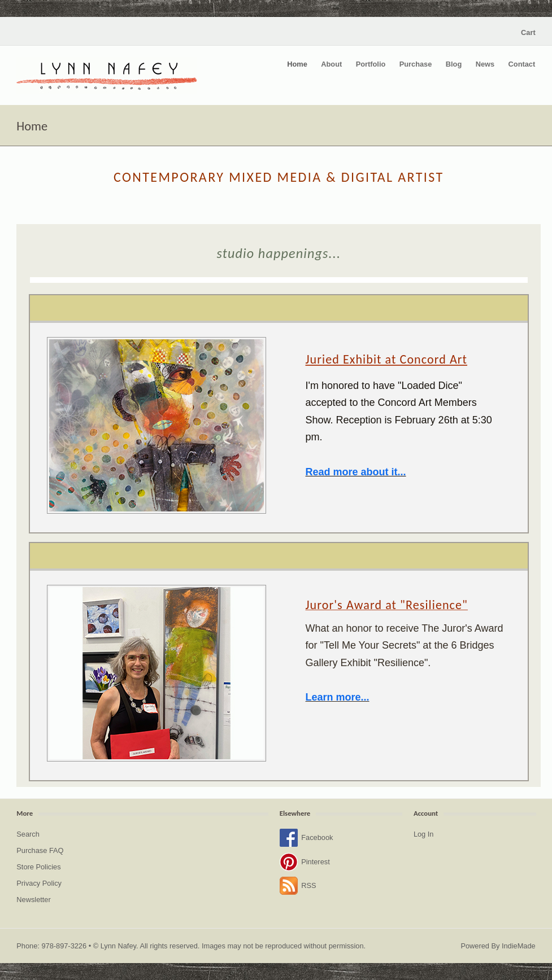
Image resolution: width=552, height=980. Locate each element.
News (485, 64)
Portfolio (371, 64)
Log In (424, 834)
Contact (522, 64)
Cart (528, 32)
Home (297, 64)
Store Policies (38, 867)
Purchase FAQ (40, 850)
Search (28, 834)
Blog (454, 64)
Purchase (416, 64)
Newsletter (33, 900)
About (331, 64)
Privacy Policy (39, 883)
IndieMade (519, 946)
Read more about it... (356, 472)
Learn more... (338, 697)
